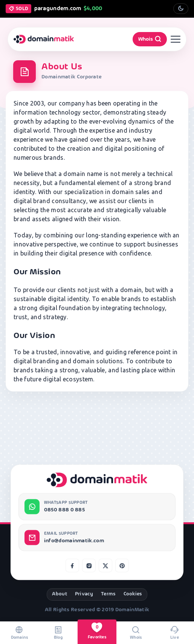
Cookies (133, 594)
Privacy (84, 594)
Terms (108, 594)
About (60, 594)
